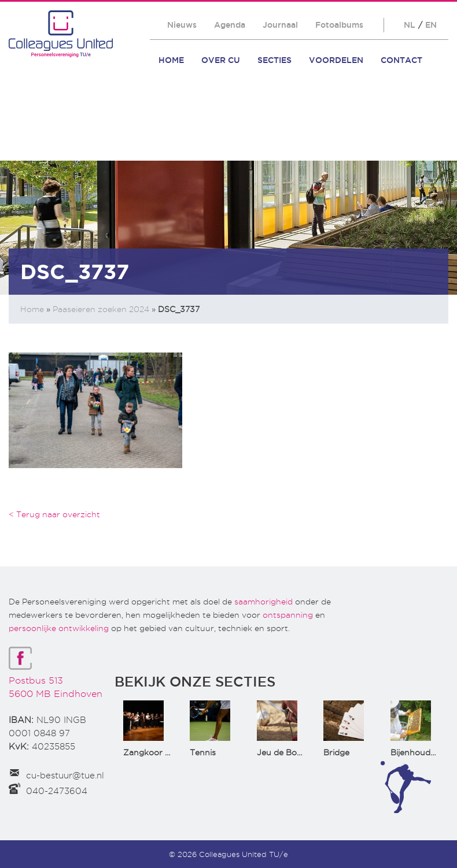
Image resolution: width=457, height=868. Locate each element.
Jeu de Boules (285, 752)
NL (410, 25)
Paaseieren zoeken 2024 (101, 309)
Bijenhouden (415, 752)
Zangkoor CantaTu (161, 752)
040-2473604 (57, 791)
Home (171, 60)
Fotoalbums (339, 25)
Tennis (203, 752)
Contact (401, 60)
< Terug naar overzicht (54, 514)
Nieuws (182, 25)
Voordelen (336, 60)
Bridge (336, 752)
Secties (274, 60)
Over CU (221, 60)
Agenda (230, 25)
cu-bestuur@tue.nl (65, 776)
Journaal (280, 25)
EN (431, 25)
